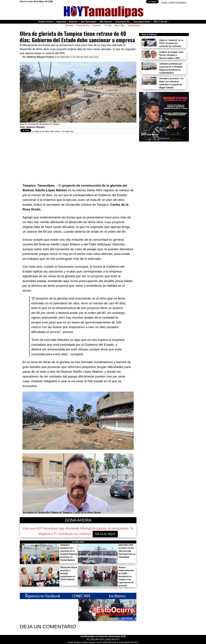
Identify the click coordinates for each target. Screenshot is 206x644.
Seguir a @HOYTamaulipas (174, 3)
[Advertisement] (78, 157)
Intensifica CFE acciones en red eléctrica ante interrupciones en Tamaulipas (127, 551)
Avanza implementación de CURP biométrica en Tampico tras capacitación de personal (126, 577)
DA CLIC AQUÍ (105, 534)
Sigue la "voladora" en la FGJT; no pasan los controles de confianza (171, 43)
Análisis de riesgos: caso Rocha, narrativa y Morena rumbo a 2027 (171, 55)
